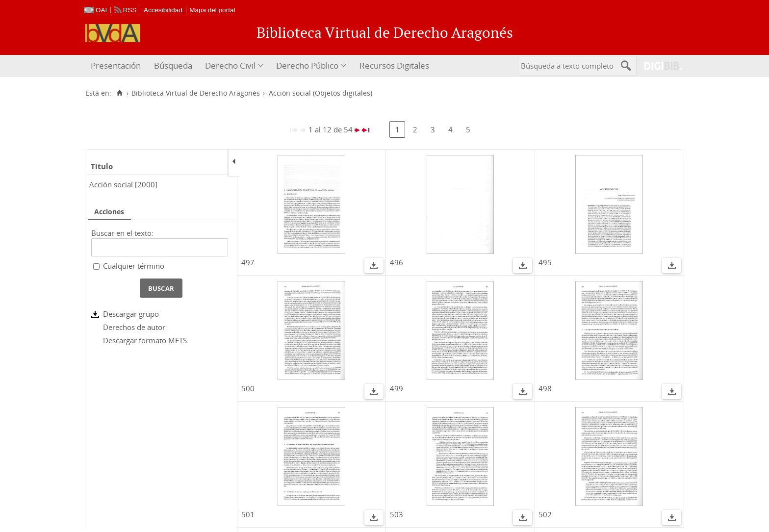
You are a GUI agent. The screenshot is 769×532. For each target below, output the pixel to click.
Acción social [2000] (123, 184)
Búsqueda (173, 65)
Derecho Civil (230, 65)
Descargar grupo (131, 314)
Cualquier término (134, 266)
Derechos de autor (134, 327)
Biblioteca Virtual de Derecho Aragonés (196, 93)
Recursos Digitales (394, 65)
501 (248, 514)
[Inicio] (119, 93)
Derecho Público (307, 65)
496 (397, 262)
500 (248, 388)
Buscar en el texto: (122, 233)
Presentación (116, 65)
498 (545, 388)
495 (545, 262)
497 (248, 262)
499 (397, 388)
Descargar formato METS (145, 340)
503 (397, 514)
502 (545, 514)
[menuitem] (117, 66)
